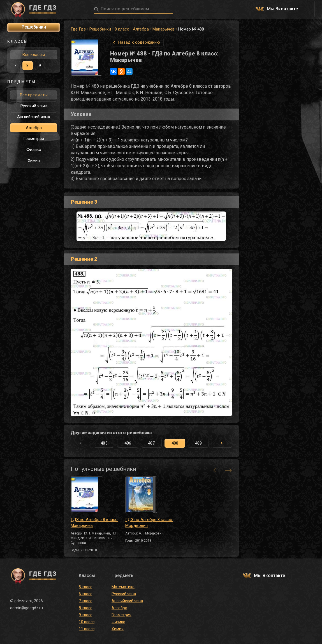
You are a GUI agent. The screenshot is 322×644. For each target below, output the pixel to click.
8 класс (122, 29)
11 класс (87, 629)
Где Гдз (78, 29)
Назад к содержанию (139, 42)
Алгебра (141, 29)
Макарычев (164, 29)
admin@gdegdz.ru (26, 608)
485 (104, 443)
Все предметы (34, 95)
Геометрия (34, 139)
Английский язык (34, 117)
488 (175, 443)
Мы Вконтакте (282, 9)
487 (151, 443)
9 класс (85, 615)
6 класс (85, 594)
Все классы (34, 55)
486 (128, 443)
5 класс (85, 587)
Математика (123, 587)
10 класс (87, 622)
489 (198, 443)
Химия (34, 161)
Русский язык (34, 106)
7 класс (85, 601)
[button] (222, 443)
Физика (34, 150)
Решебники (100, 29)
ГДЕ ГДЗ (34, 9)
